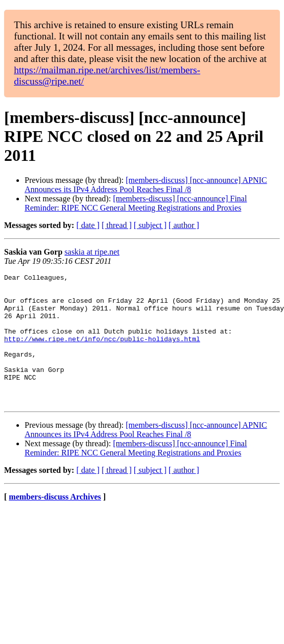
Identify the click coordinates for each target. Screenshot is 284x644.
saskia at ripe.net (92, 252)
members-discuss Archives (55, 523)
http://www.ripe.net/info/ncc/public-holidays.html (102, 352)
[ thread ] (117, 225)
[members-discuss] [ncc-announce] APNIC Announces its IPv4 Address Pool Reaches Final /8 (146, 185)
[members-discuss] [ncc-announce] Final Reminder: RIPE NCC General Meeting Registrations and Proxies (136, 203)
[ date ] (88, 225)
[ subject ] (150, 225)
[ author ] (184, 225)
